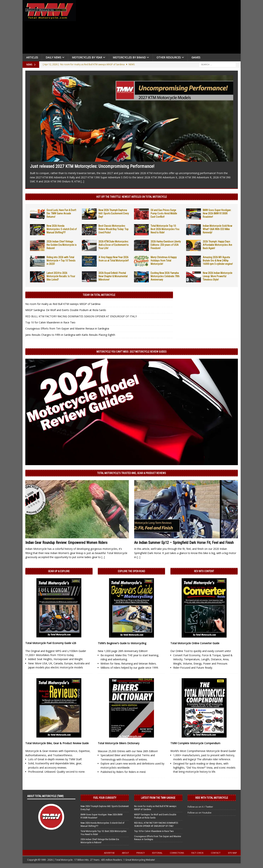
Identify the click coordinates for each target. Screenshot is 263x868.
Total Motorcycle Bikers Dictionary (119, 743)
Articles (32, 57)
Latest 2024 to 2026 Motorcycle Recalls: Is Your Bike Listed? (61, 276)
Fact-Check (197, 853)
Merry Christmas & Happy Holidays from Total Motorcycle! (164, 261)
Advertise (109, 853)
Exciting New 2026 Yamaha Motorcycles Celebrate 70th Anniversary (165, 276)
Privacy (141, 853)
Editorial (157, 853)
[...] (82, 181)
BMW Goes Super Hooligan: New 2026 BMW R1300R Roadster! (217, 213)
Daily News (53, 57)
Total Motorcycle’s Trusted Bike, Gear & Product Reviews (132, 473)
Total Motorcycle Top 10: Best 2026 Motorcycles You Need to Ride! (165, 229)
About (125, 853)
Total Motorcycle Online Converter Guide (195, 643)
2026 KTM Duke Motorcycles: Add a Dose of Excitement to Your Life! (114, 245)
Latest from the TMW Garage (158, 798)
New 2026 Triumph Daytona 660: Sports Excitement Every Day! (114, 213)
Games (196, 57)
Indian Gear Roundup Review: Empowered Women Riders (66, 543)
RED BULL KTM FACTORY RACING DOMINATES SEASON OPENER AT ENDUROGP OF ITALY (81, 316)
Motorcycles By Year (87, 57)
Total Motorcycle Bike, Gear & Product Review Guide (57, 743)
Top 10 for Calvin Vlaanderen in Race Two (50, 322)
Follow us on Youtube (200, 813)
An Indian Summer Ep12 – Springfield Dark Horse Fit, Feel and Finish (184, 543)
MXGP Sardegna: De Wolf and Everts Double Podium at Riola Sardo (66, 310)
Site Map (232, 853)
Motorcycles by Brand (129, 57)
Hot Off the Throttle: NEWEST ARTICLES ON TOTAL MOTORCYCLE (132, 197)
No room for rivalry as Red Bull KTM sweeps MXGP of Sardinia (63, 304)
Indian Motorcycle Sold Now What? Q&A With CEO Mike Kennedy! (217, 229)
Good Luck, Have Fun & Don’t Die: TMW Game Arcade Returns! (61, 213)
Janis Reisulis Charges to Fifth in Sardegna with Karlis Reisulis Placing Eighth (70, 335)
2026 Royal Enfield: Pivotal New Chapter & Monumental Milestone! (113, 276)
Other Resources (169, 57)
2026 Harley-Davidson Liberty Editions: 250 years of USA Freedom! (166, 245)
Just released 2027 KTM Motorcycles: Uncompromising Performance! (92, 166)
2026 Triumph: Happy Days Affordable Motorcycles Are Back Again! (217, 245)
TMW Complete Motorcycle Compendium (195, 743)
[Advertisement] (160, 28)
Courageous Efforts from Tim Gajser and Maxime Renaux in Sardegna (67, 328)
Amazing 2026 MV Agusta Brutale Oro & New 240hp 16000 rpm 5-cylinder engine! (218, 261)
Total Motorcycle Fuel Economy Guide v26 (51, 643)
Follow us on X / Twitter (200, 807)
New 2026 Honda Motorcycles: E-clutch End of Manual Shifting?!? (62, 229)
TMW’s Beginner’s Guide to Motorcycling (122, 643)
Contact (216, 853)
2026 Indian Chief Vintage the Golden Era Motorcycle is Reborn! (62, 245)
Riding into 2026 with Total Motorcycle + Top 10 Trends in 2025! (61, 261)
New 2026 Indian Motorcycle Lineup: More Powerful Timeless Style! (218, 276)
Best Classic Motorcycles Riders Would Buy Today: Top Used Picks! (113, 229)
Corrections (177, 853)
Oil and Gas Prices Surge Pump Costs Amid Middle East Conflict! (164, 213)
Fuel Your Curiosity (105, 798)
